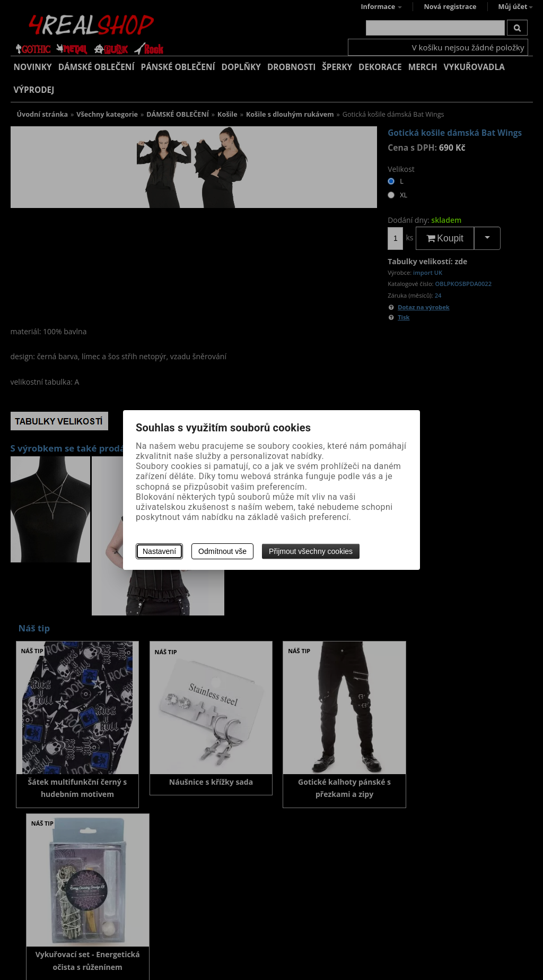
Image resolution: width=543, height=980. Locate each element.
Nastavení (159, 551)
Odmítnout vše (222, 551)
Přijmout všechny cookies (311, 551)
